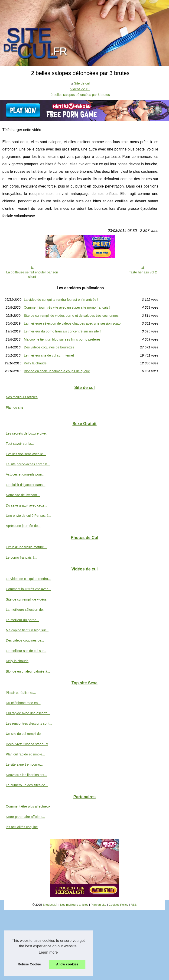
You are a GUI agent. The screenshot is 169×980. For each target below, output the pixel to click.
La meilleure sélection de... (26, 610)
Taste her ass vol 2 (143, 272)
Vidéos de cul (80, 89)
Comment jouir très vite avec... (28, 589)
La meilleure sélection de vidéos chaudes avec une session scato (72, 323)
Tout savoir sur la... (20, 444)
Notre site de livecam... (23, 495)
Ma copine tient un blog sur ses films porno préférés (62, 339)
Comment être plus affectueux (28, 806)
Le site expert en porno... (24, 764)
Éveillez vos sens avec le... (26, 454)
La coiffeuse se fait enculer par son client (32, 274)
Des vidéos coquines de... (25, 640)
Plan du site (15, 407)
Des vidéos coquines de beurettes (49, 347)
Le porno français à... (21, 557)
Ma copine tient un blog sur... (27, 630)
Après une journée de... (23, 526)
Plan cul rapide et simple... (25, 754)
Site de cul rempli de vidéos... (28, 599)
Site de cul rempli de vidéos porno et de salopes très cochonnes (71, 316)
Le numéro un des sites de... (27, 785)
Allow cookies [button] (67, 964)
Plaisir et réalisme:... (21, 693)
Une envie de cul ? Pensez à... (28, 516)
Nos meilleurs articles (22, 397)
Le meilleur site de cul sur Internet (49, 355)
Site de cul (82, 83)
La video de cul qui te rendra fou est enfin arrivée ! (61, 300)
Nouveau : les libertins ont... (26, 775)
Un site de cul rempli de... (25, 734)
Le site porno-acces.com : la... (28, 464)
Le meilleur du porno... (22, 620)
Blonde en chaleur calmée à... (28, 671)
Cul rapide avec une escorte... (28, 713)
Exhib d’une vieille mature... (26, 547)
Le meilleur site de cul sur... (26, 651)
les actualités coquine (22, 827)
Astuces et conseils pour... (25, 474)
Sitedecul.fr (50, 905)
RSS (133, 905)
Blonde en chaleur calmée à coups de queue (57, 371)
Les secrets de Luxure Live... (27, 433)
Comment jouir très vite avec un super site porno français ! (67, 307)
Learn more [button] (48, 952)
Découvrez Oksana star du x (27, 744)
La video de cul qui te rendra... (28, 579)
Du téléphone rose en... (23, 703)
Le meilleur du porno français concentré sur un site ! (62, 331)
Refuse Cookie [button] (29, 964)
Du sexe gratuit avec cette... (26, 505)
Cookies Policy (118, 905)
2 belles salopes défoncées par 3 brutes (80, 95)
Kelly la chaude (35, 363)
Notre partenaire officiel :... (25, 817)
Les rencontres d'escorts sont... (29, 723)
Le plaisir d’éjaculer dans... (26, 485)
